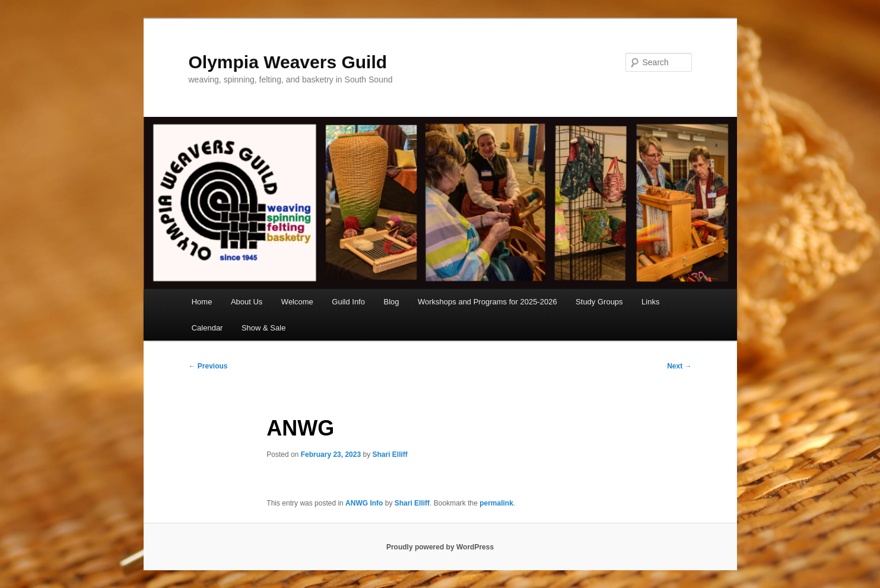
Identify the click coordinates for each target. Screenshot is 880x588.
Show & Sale (263, 328)
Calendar (207, 328)
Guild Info (348, 302)
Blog (391, 302)
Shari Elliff (390, 454)
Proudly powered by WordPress (440, 547)
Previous (208, 366)
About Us (247, 302)
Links (650, 302)
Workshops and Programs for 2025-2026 (487, 302)
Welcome (297, 302)
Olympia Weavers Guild (288, 62)
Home (202, 302)
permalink (496, 503)
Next (679, 366)
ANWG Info (364, 503)
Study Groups (599, 302)
